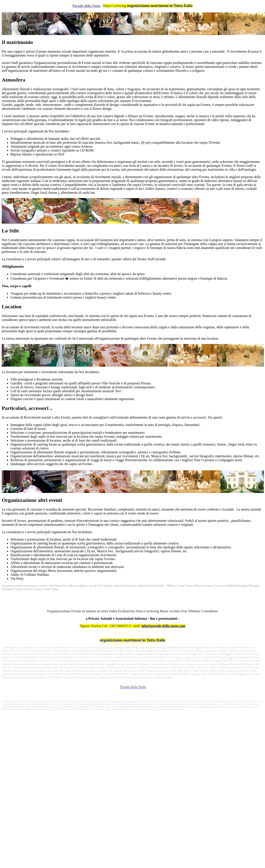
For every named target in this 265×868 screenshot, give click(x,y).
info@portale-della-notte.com (163, 626)
